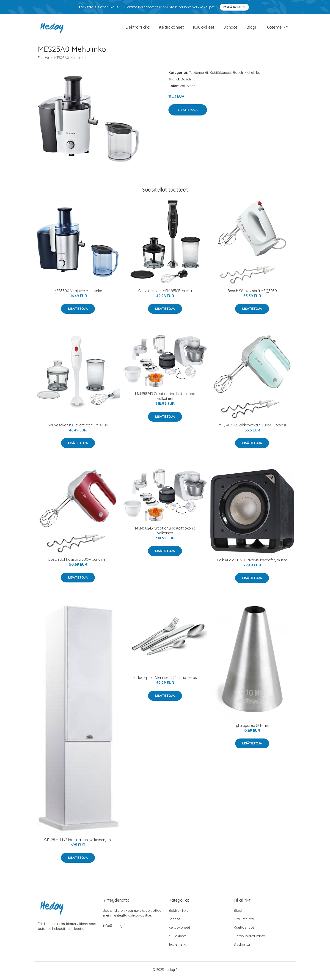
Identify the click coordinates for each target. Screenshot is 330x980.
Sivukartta (242, 947)
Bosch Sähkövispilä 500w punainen (78, 562)
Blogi (251, 28)
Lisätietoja (188, 112)
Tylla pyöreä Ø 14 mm (252, 728)
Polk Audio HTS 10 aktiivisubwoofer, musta (252, 562)
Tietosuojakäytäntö (249, 938)
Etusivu (43, 60)
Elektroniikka (137, 28)
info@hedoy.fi (114, 928)
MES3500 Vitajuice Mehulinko (78, 293)
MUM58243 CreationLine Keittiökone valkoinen (165, 399)
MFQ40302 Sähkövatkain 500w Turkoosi (252, 427)
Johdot (230, 28)
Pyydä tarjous (234, 7)
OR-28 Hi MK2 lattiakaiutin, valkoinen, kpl (78, 842)
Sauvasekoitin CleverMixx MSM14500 (78, 427)
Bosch (238, 75)
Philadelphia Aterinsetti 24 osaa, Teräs (165, 680)
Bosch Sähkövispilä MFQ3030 (252, 293)
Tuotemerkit (276, 28)
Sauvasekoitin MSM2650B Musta (165, 293)
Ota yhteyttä (244, 921)
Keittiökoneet (171, 28)
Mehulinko (252, 75)
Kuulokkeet (204, 28)
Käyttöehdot (244, 930)
